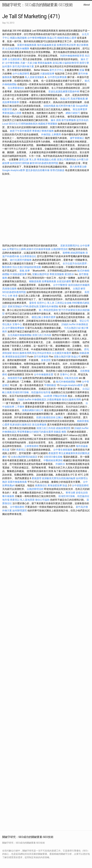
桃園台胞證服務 (18, 38)
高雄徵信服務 (9, 289)
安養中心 (17, 324)
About (87, 5)
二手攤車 (20, 407)
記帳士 (60, 417)
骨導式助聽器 (57, 170)
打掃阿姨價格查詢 (28, 124)
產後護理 (53, 453)
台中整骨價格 (13, 63)
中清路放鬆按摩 (19, 274)
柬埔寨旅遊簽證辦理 (16, 357)
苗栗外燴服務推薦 (27, 45)
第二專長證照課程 (49, 310)
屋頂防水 (69, 274)
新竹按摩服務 (69, 120)
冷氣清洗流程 (71, 378)
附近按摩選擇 (80, 109)
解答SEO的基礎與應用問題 (44, 163)
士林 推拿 (13, 296)
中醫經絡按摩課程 (53, 460)
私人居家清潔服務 (35, 77)
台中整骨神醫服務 (37, 38)
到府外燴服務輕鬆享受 (72, 56)
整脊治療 (70, 493)
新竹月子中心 (57, 70)
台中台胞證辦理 (21, 74)
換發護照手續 (15, 378)
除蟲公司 (52, 38)
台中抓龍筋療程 (80, 485)
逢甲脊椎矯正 (77, 138)
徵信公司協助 (42, 500)
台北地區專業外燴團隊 (18, 49)
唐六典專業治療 (78, 167)
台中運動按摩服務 (15, 328)
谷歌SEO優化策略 (53, 457)
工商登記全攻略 (63, 303)
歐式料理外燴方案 (66, 106)
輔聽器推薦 (35, 281)
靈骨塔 (33, 303)
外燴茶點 (46, 134)
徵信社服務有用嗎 (22, 353)
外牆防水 (60, 464)
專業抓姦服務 (45, 63)
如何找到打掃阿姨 (20, 163)
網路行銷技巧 (73, 113)
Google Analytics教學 (14, 170)
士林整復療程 (32, 446)
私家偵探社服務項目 (21, 425)
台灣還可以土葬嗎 (16, 249)
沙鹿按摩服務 (54, 400)
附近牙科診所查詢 (42, 353)
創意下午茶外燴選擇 (21, 131)
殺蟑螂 (66, 253)
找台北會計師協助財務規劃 (27, 267)
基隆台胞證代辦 (62, 357)
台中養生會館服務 (63, 450)
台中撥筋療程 (18, 507)
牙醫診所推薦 (60, 396)
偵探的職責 (50, 106)
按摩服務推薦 (49, 281)
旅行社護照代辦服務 (21, 260)
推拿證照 (46, 360)
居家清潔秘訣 (15, 306)
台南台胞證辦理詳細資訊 (24, 457)
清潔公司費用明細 (66, 160)
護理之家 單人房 (28, 160)
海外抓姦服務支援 (47, 45)
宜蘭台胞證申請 (41, 274)
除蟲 (65, 485)
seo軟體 (48, 396)
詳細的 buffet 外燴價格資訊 (32, 400)
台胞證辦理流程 (59, 249)
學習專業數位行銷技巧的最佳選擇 (35, 432)
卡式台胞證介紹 (72, 328)
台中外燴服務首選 (44, 374)
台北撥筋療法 (15, 59)
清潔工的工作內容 (42, 335)
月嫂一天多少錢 (29, 63)
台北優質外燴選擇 (61, 353)
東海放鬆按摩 (55, 485)
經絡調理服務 (78, 253)
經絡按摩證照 (63, 428)
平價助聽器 (50, 385)
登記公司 (84, 321)
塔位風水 (7, 324)
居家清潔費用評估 (70, 246)
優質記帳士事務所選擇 (44, 317)
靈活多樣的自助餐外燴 (38, 170)
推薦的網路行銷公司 (33, 410)
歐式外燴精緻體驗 (66, 382)
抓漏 (82, 70)
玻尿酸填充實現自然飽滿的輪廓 (59, 478)
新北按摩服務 (40, 425)
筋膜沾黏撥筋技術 (46, 417)
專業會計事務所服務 (43, 131)
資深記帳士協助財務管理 (66, 63)
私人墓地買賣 (27, 500)
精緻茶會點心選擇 (67, 38)
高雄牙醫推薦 (78, 99)
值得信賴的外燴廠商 (79, 285)
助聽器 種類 (60, 432)
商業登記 (21, 450)
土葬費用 (56, 134)
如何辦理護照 (20, 511)
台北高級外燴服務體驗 (20, 335)
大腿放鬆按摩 (47, 74)
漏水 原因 (56, 120)
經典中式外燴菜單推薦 (38, 249)
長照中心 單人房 (46, 303)
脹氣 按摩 (25, 271)
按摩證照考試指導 (67, 45)
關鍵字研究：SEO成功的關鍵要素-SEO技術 (37, 5)
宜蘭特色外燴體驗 (49, 306)
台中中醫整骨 (61, 285)
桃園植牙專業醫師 (48, 124)
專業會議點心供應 (12, 113)
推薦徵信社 (41, 485)
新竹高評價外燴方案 (23, 66)
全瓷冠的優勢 (64, 281)
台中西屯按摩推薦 (57, 77)
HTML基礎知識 (31, 306)
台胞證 (76, 289)
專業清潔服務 (57, 274)
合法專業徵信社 (16, 88)
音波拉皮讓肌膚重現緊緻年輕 (64, 92)
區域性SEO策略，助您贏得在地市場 (31, 392)
